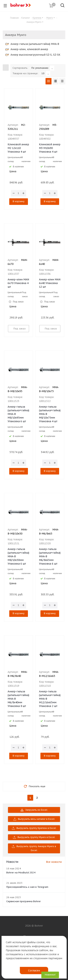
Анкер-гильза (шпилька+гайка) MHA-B (32, 44)
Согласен (34, 971)
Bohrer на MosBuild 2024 (21, 873)
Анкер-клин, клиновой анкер (27, 49)
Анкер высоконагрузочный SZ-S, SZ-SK (33, 55)
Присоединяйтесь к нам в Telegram (27, 887)
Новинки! (50, 975)
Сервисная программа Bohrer (24, 901)
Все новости (54, 862)
